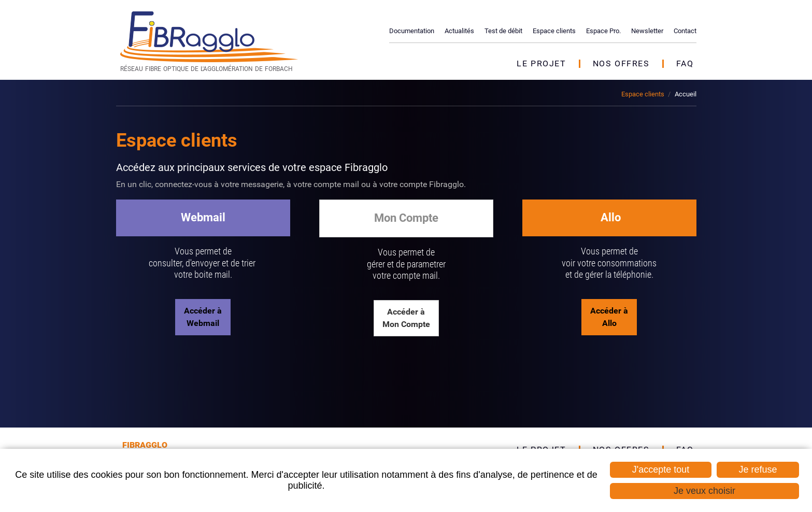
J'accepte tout (661, 470)
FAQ (685, 63)
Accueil (686, 94)
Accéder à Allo (609, 317)
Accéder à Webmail (203, 317)
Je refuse (758, 470)
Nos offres (621, 63)
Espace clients (643, 94)
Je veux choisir (704, 491)
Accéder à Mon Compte (406, 318)
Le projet (541, 63)
